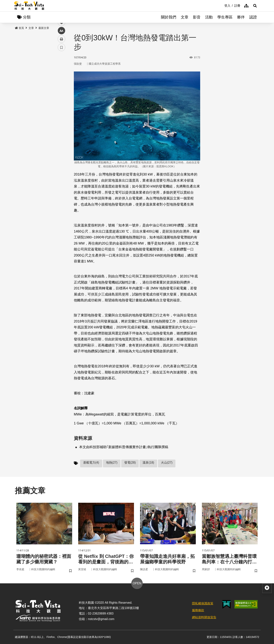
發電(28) (130, 463)
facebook (62, 73)
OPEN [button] (137, 583)
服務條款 (198, 610)
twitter (62, 81)
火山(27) (167, 463)
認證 (253, 17)
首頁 (19, 28)
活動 (209, 17)
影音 (197, 17)
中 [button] (61, 98)
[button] (255, 6)
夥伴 (241, 17)
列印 (61, 106)
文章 (185, 17)
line (60, 89)
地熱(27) (112, 463)
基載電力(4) (91, 463)
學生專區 (225, 17)
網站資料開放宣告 (204, 617)
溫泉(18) (148, 463)
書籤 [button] (61, 114)
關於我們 (169, 17)
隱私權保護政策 (203, 603)
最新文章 (44, 28)
